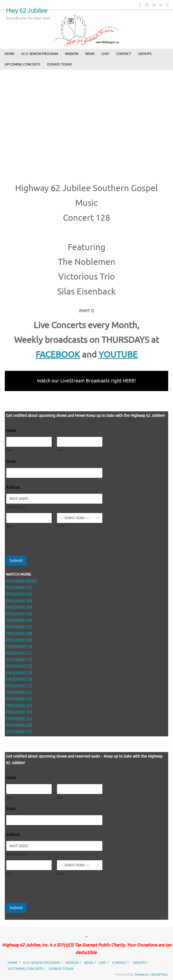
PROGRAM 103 (19, 601)
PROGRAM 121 (19, 692)
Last (60, 450)
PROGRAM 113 (19, 666)
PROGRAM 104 (19, 607)
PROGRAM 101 (19, 587)
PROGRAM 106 (19, 620)
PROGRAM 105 (19, 614)
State (61, 526)
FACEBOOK (58, 355)
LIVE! (103, 963)
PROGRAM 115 (19, 679)
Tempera (141, 974)
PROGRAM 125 (19, 719)
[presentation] (43, 553)
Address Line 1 (17, 507)
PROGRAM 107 (19, 627)
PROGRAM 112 (19, 660)
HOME (13, 963)
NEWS (89, 963)
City (9, 526)
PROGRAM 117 (19, 686)
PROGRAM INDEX (21, 581)
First (9, 450)
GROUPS (139, 963)
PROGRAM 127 (19, 732)
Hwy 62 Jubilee (27, 11)
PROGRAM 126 (19, 725)
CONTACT (120, 963)
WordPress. (160, 974)
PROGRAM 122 (19, 699)
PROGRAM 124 (19, 712)
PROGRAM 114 (19, 673)
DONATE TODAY (61, 969)
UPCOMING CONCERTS (25, 969)
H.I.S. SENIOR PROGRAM (41, 963)
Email (12, 462)
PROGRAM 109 (19, 640)
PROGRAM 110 (19, 647)
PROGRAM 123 (19, 706)
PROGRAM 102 (19, 594)
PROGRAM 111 (19, 653)
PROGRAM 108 (19, 633)
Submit (16, 561)
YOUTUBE (118, 355)
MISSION (72, 963)
